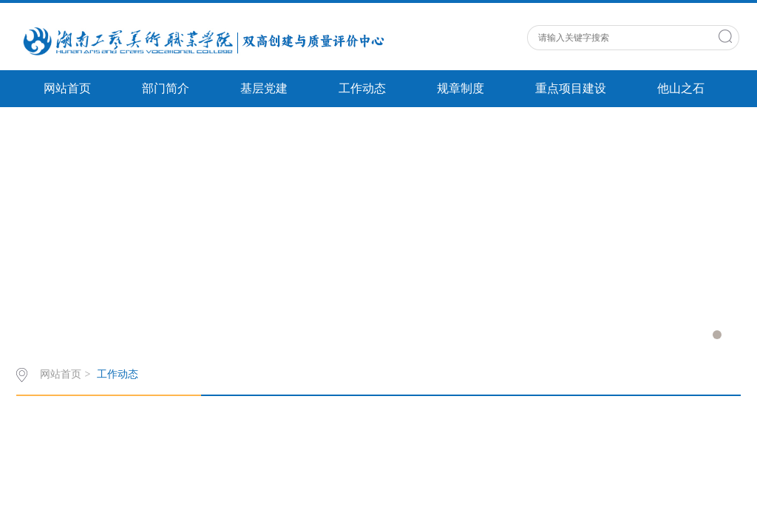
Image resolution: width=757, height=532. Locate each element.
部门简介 (166, 88)
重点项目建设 (571, 88)
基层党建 (264, 88)
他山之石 (681, 88)
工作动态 (362, 88)
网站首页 (67, 88)
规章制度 (461, 88)
